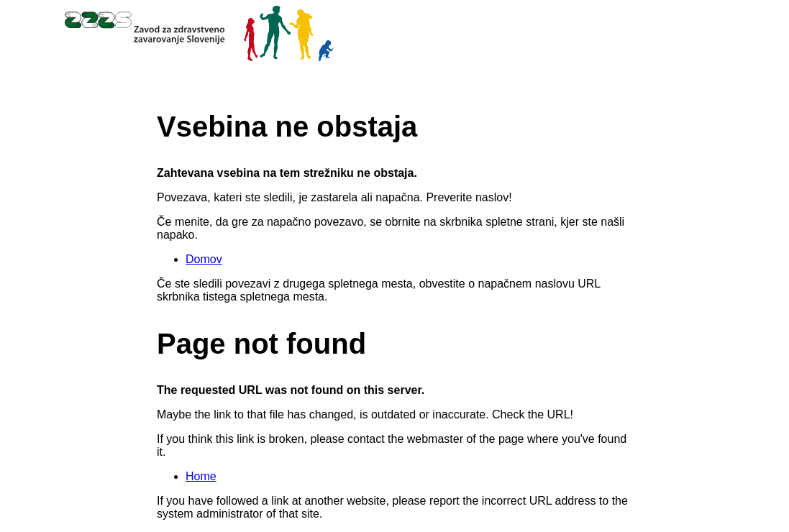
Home (201, 476)
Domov (204, 259)
